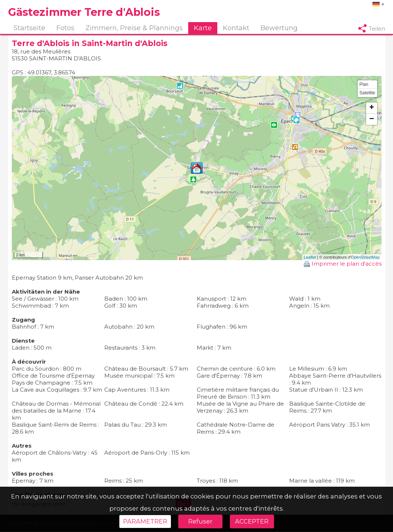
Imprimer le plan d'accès (343, 264)
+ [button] (371, 108)
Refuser (200, 521)
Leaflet (310, 258)
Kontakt (236, 28)
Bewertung (279, 28)
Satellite (367, 93)
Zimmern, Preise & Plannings (134, 28)
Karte (203, 28)
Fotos (65, 28)
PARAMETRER (145, 521)
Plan (364, 85)
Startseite (29, 28)
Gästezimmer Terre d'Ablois (84, 12)
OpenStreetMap (365, 258)
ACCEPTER (252, 521)
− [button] (371, 120)
